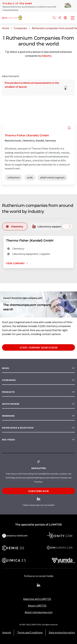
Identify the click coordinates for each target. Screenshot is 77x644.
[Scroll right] (70, 226)
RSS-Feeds (8, 440)
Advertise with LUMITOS (37, 599)
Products (8, 392)
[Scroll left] (65, 226)
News (6, 368)
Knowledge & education (18, 428)
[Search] (54, 18)
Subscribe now (38, 491)
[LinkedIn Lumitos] (39, 585)
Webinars (8, 416)
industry (46, 56)
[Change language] (65, 18)
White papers (11, 404)
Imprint (7, 632)
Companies (9, 380)
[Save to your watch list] (69, 128)
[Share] (60, 18)
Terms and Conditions (30, 632)
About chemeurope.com (39, 612)
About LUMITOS (37, 606)
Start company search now (38, 347)
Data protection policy (62, 632)
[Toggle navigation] (73, 18)
